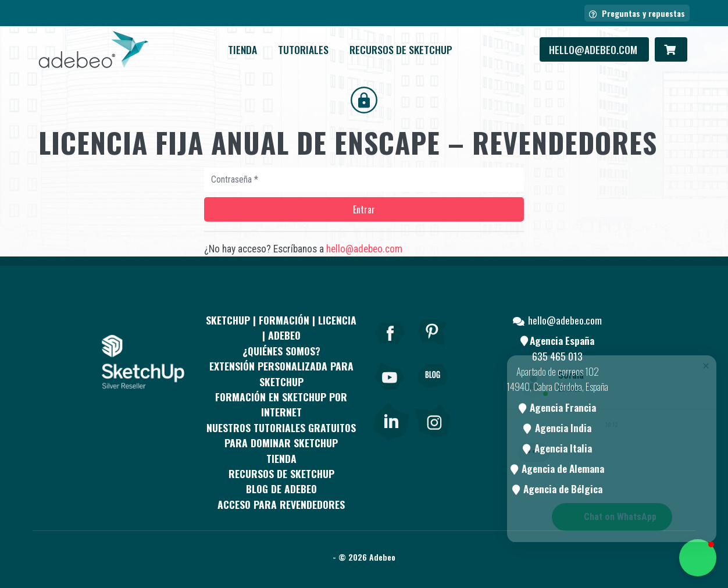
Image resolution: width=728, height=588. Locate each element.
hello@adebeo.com (594, 49)
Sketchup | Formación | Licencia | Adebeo (281, 327)
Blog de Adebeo (281, 489)
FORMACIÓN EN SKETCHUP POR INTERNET (281, 404)
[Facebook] (390, 348)
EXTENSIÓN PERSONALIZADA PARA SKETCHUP (281, 373)
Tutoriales (303, 49)
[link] (391, 419)
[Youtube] (390, 392)
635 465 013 (557, 356)
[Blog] (433, 392)
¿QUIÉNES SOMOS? (281, 351)
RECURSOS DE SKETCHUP (401, 49)
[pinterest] (433, 348)
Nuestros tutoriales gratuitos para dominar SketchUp (281, 435)
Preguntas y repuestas (637, 13)
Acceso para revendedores (281, 504)
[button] (698, 558)
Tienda (242, 49)
